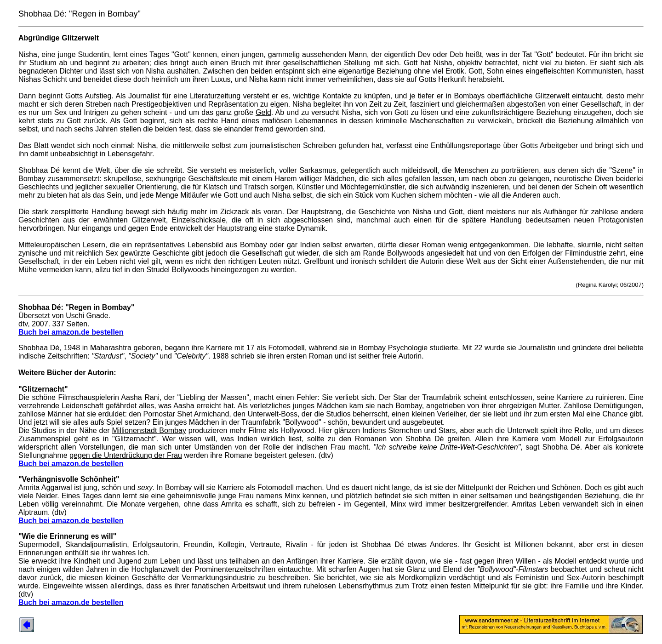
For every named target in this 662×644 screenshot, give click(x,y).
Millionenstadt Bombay (149, 430)
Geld (263, 112)
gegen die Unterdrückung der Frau (126, 455)
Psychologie (408, 348)
